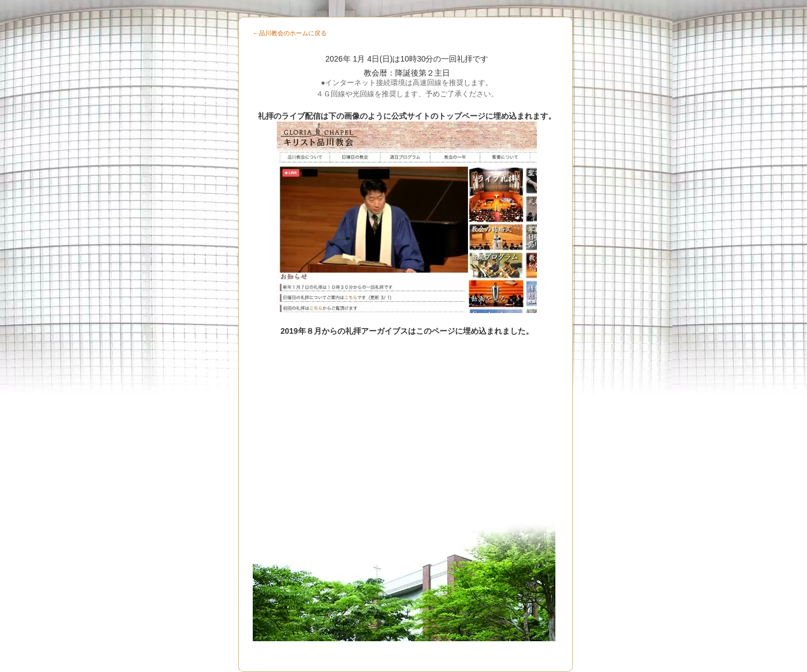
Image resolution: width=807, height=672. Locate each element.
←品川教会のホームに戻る (290, 33)
